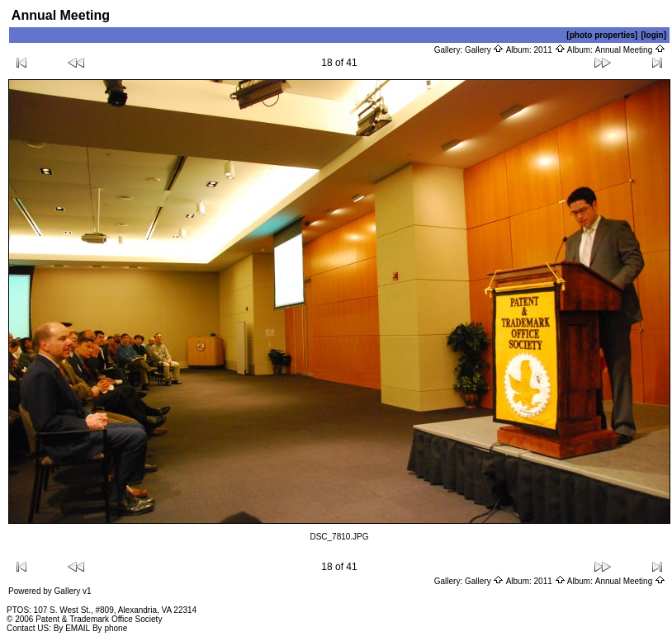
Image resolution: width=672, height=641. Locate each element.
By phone (110, 628)
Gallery (484, 50)
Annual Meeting (630, 50)
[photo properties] (602, 35)
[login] (653, 35)
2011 (550, 50)
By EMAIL (72, 628)
